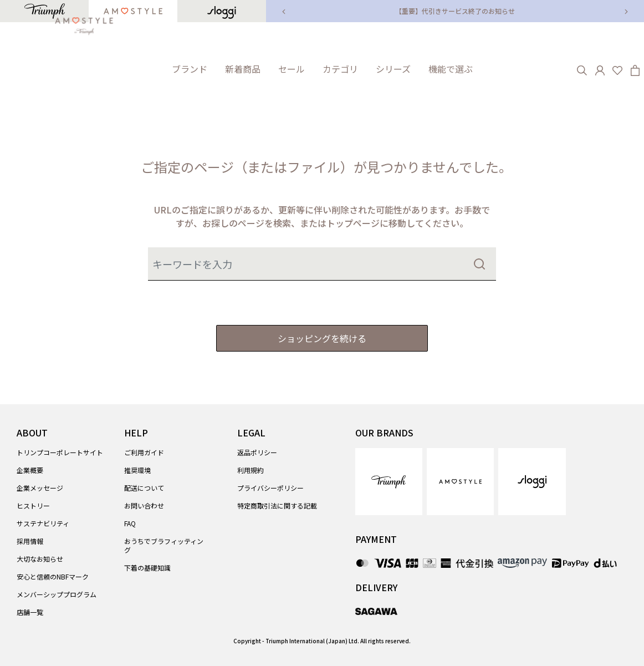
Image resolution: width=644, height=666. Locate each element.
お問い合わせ (144, 505)
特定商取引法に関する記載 (277, 505)
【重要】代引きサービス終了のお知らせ (455, 11)
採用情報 (30, 541)
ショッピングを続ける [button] (322, 338)
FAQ (130, 523)
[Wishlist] (617, 69)
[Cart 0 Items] (635, 69)
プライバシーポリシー (270, 488)
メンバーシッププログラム (57, 594)
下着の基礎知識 (147, 568)
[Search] (582, 69)
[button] (190, 69)
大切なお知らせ (40, 559)
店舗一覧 (30, 612)
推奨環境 (137, 470)
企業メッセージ (40, 488)
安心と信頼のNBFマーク (53, 576)
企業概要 (30, 470)
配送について (144, 488)
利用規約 (251, 470)
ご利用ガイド (144, 452)
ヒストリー (33, 505)
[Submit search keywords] (479, 264)
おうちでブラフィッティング (164, 545)
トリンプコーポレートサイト (60, 452)
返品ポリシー (257, 452)
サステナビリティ (43, 523)
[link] (243, 69)
